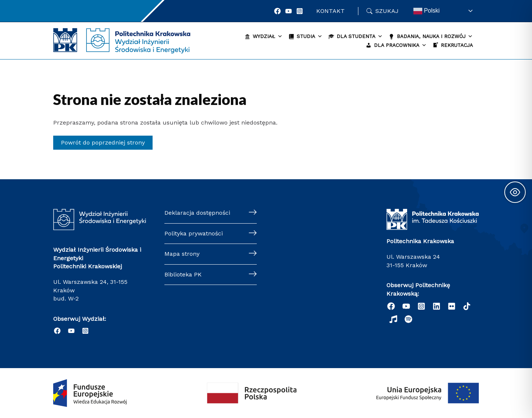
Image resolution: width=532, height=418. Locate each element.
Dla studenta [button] (360, 36)
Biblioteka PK (183, 274)
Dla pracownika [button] (400, 45)
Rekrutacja (457, 45)
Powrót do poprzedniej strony (103, 142)
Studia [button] (310, 36)
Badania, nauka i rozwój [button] (435, 36)
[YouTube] (289, 11)
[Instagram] (300, 11)
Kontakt (330, 11)
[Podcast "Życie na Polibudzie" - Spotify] (408, 319)
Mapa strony (182, 254)
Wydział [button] (268, 36)
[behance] (467, 306)
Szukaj (387, 11)
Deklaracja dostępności (197, 213)
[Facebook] (277, 11)
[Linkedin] (436, 306)
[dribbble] (393, 319)
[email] (452, 306)
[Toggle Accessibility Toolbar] (515, 192)
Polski (427, 11)
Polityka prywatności (194, 233)
